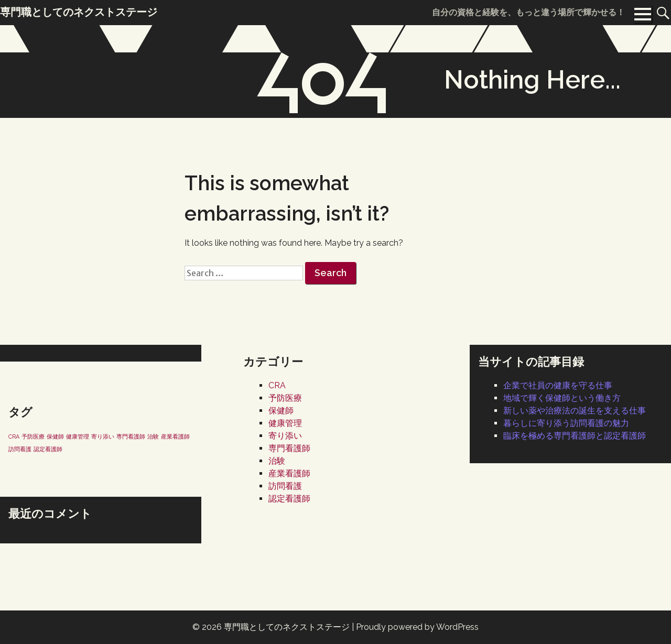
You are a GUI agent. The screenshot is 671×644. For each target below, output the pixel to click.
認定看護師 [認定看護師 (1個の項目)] (48, 449)
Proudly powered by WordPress (417, 627)
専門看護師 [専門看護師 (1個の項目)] (131, 436)
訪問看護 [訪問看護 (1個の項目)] (20, 449)
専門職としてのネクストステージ (287, 627)
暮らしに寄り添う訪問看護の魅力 (566, 423)
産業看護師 (289, 473)
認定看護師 (289, 499)
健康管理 (285, 423)
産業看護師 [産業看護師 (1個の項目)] (175, 436)
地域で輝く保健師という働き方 (562, 398)
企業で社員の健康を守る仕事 (558, 385)
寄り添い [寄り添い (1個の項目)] (103, 436)
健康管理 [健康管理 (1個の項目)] (78, 436)
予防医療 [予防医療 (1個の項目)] (33, 436)
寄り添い (285, 436)
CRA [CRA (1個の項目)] (14, 436)
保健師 (281, 411)
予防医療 (285, 398)
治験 (277, 461)
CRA (277, 385)
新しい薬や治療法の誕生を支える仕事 (575, 411)
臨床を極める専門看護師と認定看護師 (575, 436)
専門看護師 (289, 448)
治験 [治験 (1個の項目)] (153, 436)
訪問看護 (285, 486)
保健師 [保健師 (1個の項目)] (55, 436)
